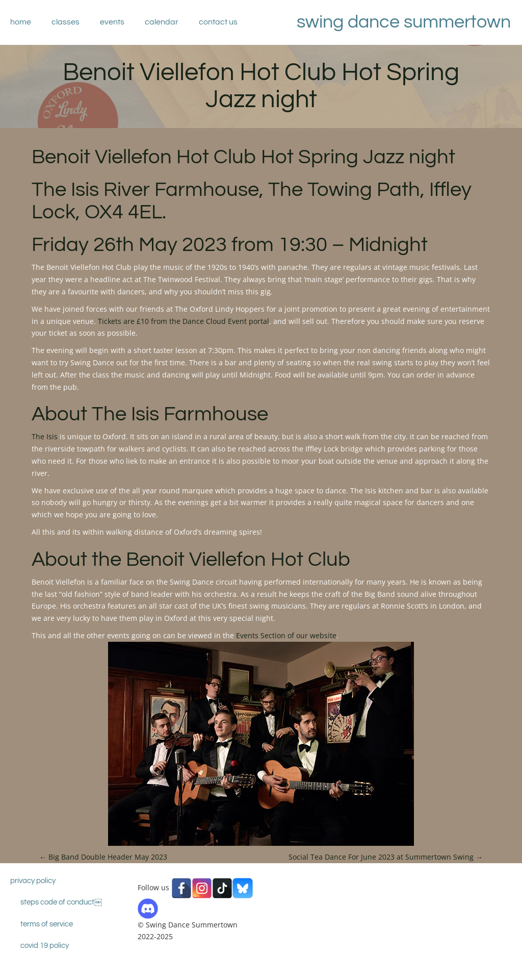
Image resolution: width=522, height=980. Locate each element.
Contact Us (218, 22)
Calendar (162, 22)
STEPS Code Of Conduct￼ (61, 902)
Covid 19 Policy (45, 946)
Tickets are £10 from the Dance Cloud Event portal (184, 321)
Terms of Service (47, 924)
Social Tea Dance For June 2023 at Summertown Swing (386, 857)
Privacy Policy (33, 881)
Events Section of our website (286, 635)
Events (112, 22)
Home (21, 22)
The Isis (45, 436)
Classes (66, 22)
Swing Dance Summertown (404, 22)
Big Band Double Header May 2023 (103, 857)
